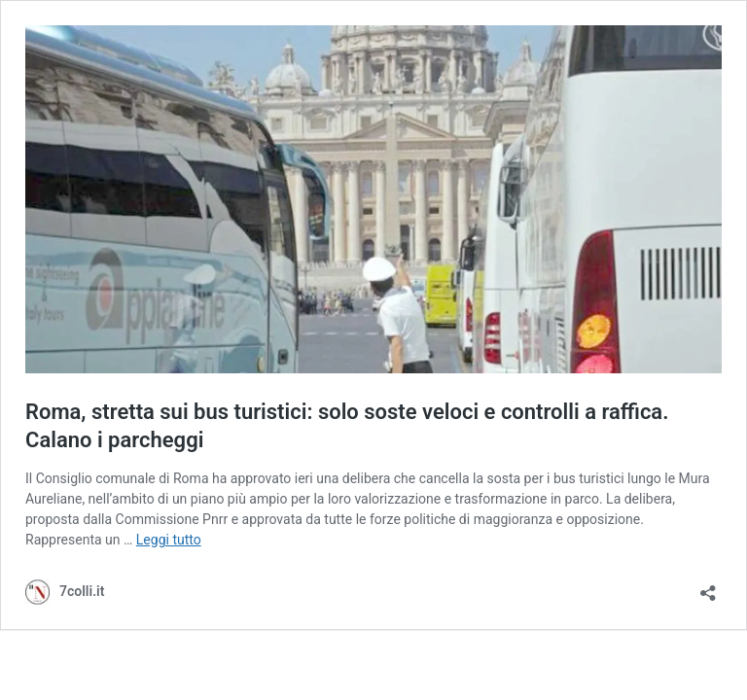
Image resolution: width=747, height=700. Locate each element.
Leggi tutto (169, 540)
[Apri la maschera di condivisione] (708, 587)
